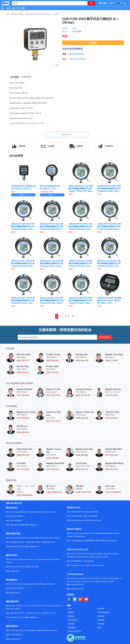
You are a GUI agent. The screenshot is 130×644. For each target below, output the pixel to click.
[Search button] (91, 3)
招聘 (99, 628)
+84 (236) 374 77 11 (17, 613)
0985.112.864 (111, 361)
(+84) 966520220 (16, 520)
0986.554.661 (23, 372)
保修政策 (101, 620)
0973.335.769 (111, 455)
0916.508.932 (82, 469)
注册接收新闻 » (105, 337)
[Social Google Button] (81, 599)
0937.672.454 (23, 469)
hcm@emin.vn (34, 546)
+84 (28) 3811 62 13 (48, 542)
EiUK (74, 28)
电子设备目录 (73, 620)
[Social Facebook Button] (69, 599)
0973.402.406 (23, 395)
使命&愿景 (71, 628)
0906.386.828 (82, 455)
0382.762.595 (52, 372)
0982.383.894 (52, 361)
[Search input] (48, 3)
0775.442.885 (111, 418)
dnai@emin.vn (15, 639)
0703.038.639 (52, 469)
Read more (66, 135)
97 (73, 316)
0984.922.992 (23, 455)
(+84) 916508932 (113, 492)
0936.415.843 (111, 395)
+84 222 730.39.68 (17, 567)
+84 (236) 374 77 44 (17, 617)
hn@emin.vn (34, 525)
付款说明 (101, 609)
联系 (23, 8)
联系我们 (71, 616)
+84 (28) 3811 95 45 (17, 546)
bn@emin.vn (15, 571)
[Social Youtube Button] (86, 599)
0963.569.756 (82, 361)
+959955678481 (90, 541)
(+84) (71, 54)
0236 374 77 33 (53, 421)
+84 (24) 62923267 (17, 516)
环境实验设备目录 (74, 631)
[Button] (2, 8)
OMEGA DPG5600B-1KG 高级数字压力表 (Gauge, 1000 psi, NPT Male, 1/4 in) (109, 300)
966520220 (79, 54)
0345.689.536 (82, 418)
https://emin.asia (95, 520)
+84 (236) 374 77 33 (48, 613)
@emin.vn (16, 593)
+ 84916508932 (76, 516)
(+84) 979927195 (83, 492)
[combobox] (48, 3)
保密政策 (71, 612)
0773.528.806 (23, 418)
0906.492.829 (23, 432)
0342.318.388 (52, 458)
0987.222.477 (23, 361)
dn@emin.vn (34, 617)
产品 (18, 8)
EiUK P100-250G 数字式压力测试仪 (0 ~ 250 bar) (42, 14)
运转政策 (101, 616)
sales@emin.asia (77, 520)
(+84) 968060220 (24, 495)
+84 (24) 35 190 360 (17, 525)
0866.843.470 (111, 469)
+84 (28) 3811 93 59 (33, 542)
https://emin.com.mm (108, 541)
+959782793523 (77, 541)
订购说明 (71, 624)
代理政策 (101, 624)
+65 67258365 (92, 516)
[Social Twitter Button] (75, 599)
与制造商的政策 (103, 612)
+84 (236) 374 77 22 (33, 613)
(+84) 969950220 (54, 492)
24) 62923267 (80, 59)
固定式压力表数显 (17, 14)
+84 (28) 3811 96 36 (17, 542)
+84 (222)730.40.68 (31, 567)
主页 (8, 8)
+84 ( (72, 59)
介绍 (13, 8)
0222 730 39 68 (53, 395)
